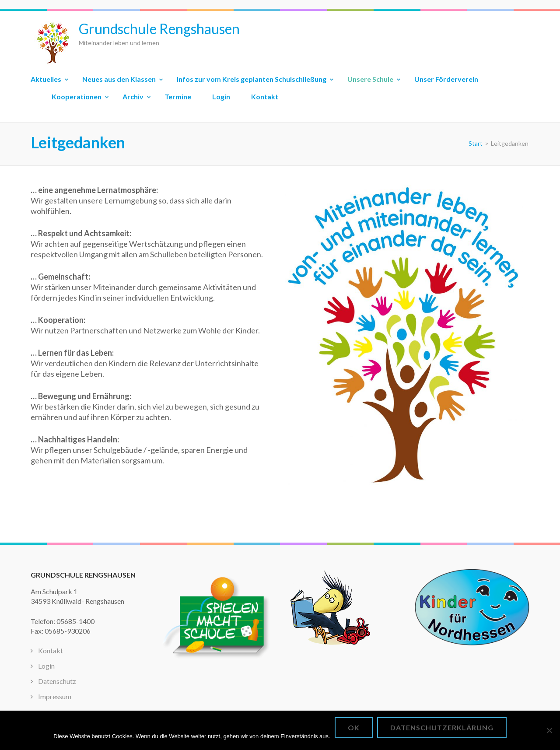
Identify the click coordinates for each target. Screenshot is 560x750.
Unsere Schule (370, 79)
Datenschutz (57, 681)
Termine (178, 96)
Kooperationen (77, 96)
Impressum (55, 696)
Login (221, 96)
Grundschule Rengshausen (159, 29)
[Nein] (549, 730)
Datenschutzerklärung (442, 727)
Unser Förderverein (446, 79)
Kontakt (265, 96)
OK (354, 727)
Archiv (133, 96)
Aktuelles (46, 79)
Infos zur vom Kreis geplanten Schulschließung (252, 79)
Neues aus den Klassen (119, 79)
